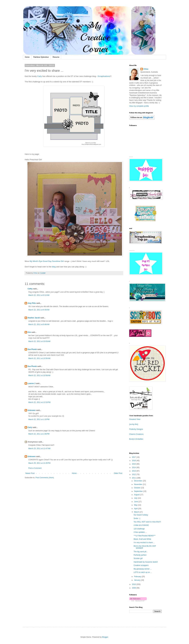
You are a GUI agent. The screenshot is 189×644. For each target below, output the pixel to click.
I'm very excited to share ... (144, 542)
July (136, 498)
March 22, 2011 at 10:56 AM (39, 358)
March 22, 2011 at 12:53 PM (39, 402)
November (138, 484)
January (137, 580)
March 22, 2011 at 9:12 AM (39, 295)
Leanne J (31, 383)
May (136, 505)
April (136, 509)
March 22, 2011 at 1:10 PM (39, 419)
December (138, 481)
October (137, 488)
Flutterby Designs (136, 429)
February (138, 577)
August (137, 495)
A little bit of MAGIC (141, 525)
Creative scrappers (141, 565)
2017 (134, 457)
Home (27, 57)
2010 (134, 584)
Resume (56, 57)
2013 (134, 471)
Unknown (32, 410)
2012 (134, 474)
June (136, 502)
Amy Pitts (32, 303)
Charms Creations (136, 434)
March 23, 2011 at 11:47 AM (39, 449)
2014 (134, 468)
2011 (134, 478)
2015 (134, 464)
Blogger (105, 637)
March (137, 512)
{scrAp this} (134, 424)
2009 (134, 588)
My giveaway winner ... (143, 569)
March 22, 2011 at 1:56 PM (39, 434)
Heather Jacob (34, 318)
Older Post (118, 473)
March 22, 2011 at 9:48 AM (39, 324)
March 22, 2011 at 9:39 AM (39, 310)
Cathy (30, 289)
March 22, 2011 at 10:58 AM (39, 375)
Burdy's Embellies (136, 439)
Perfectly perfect (140, 555)
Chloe (146, 69)
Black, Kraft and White (142, 539)
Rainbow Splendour (41, 57)
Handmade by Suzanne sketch (146, 562)
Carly (39, 76)
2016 (134, 461)
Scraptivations (104, 76)
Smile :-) (137, 518)
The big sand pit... (141, 552)
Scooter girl (138, 558)
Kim (29, 332)
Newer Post (30, 473)
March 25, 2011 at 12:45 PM (39, 463)
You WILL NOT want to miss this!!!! (147, 522)
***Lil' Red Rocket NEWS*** (145, 536)
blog (54, 267)
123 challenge (139, 529)
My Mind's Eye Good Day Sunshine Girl (47, 261)
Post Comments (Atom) (45, 478)
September (139, 491)
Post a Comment (35, 468)
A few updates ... (140, 532)
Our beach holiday (141, 515)
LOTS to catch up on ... (143, 572)
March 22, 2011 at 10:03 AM (39, 341)
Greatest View (135, 419)
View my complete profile (139, 106)
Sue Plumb (32, 349)
